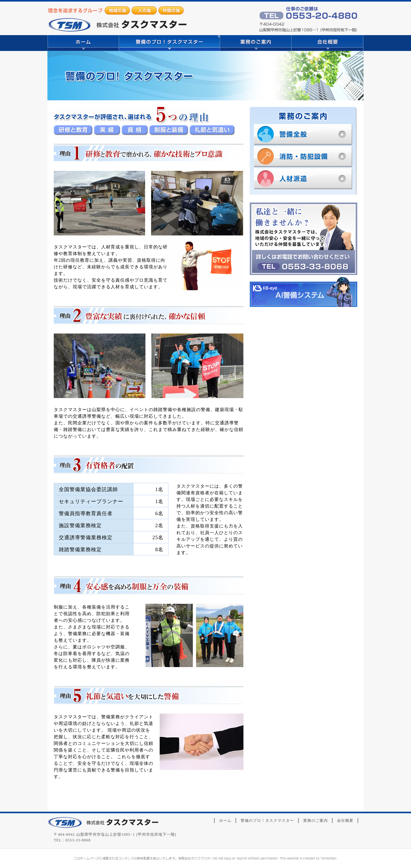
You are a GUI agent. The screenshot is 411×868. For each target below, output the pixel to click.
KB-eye (304, 291)
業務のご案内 (256, 43)
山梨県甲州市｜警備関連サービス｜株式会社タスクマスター (117, 19)
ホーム (83, 43)
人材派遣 (306, 181)
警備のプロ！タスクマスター (169, 43)
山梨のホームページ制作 (205, 858)
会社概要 (328, 43)
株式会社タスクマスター (103, 822)
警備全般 (306, 135)
